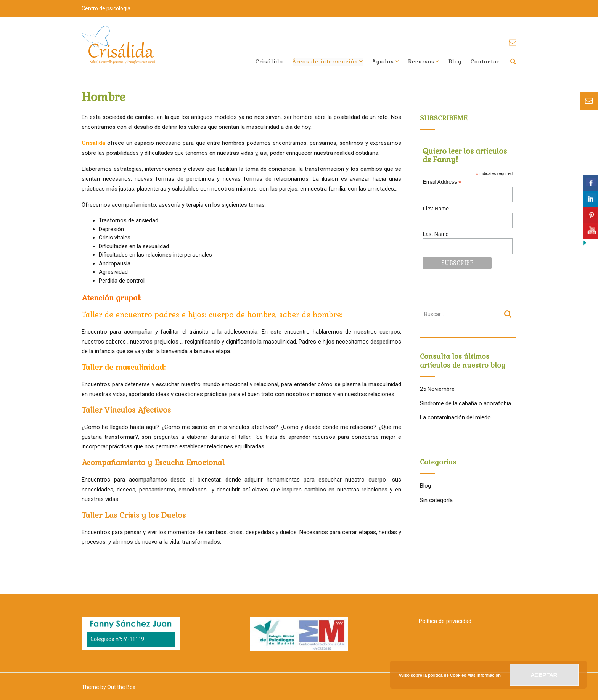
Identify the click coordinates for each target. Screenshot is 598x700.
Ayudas (383, 61)
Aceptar (544, 675)
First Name (436, 209)
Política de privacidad (445, 621)
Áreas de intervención (325, 61)
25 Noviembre (437, 389)
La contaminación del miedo (455, 417)
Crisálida (269, 61)
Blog (455, 61)
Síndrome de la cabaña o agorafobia (465, 403)
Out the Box (121, 687)
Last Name (436, 234)
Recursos (421, 61)
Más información (484, 675)
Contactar (485, 61)
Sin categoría (436, 500)
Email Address (442, 182)
